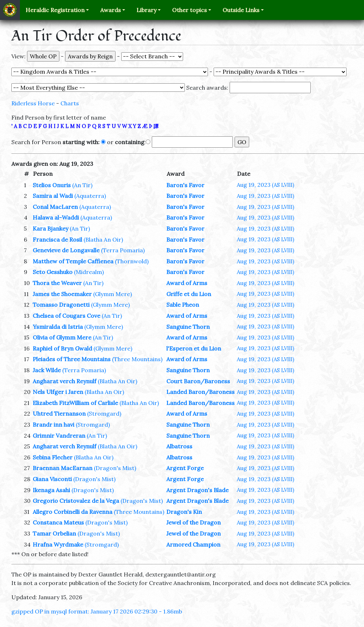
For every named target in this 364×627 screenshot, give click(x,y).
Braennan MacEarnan (63, 468)
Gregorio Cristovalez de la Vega (76, 501)
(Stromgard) (104, 413)
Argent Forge (185, 468)
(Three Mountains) (137, 359)
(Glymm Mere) (113, 294)
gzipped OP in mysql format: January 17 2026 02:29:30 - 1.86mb (97, 611)
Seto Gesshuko (53, 272)
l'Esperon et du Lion (194, 348)
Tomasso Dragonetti (61, 305)
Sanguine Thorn (188, 327)
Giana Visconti (52, 479)
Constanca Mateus (58, 522)
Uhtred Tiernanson (59, 413)
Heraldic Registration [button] (55, 10)
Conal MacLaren (55, 207)
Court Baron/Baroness (198, 381)
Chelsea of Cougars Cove (66, 316)
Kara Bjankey (50, 228)
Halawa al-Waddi (56, 217)
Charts (70, 103)
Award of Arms (187, 283)
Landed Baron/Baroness (200, 392)
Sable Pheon (183, 305)
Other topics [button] (189, 10)
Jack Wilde (47, 370)
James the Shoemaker (62, 294)
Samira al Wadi (53, 196)
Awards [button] (111, 10)
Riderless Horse (33, 103)
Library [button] (146, 10)
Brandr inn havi (53, 425)
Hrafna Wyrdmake (58, 544)
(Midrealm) (89, 272)
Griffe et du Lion (189, 294)
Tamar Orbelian (54, 533)
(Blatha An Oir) (103, 239)
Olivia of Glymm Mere (62, 337)
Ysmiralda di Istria (58, 327)
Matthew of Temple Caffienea (73, 261)
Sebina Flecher (53, 457)
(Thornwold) (132, 261)
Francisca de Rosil (57, 239)
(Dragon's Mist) (115, 468)
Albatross (179, 446)
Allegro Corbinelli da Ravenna (73, 512)
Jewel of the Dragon (194, 522)
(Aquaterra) (90, 196)
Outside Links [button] (241, 10)
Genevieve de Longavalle (66, 250)
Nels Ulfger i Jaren (58, 392)
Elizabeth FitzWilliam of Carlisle (75, 403)
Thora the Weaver (57, 283)
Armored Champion (193, 544)
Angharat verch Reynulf (65, 381)
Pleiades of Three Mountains (72, 359)
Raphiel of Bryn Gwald (62, 348)
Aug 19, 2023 (266, 185)
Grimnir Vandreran (59, 436)
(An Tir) (82, 185)
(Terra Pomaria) (123, 250)
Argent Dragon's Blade (197, 490)
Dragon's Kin (184, 512)
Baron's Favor (185, 185)
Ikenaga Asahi (51, 490)
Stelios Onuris (52, 185)
